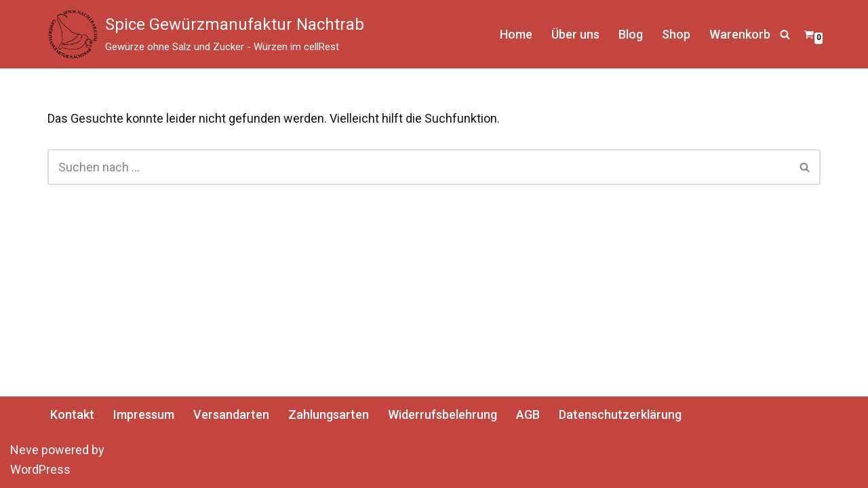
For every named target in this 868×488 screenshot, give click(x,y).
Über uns (575, 34)
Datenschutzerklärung (620, 414)
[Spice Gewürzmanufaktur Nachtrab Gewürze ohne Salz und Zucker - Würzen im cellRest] (206, 34)
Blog (631, 34)
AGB (528, 414)
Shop (676, 34)
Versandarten (231, 414)
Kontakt (72, 414)
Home (516, 34)
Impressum (144, 414)
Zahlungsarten (329, 414)
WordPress (40, 469)
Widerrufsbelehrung (442, 414)
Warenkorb (740, 34)
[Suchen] (785, 34)
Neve (24, 450)
